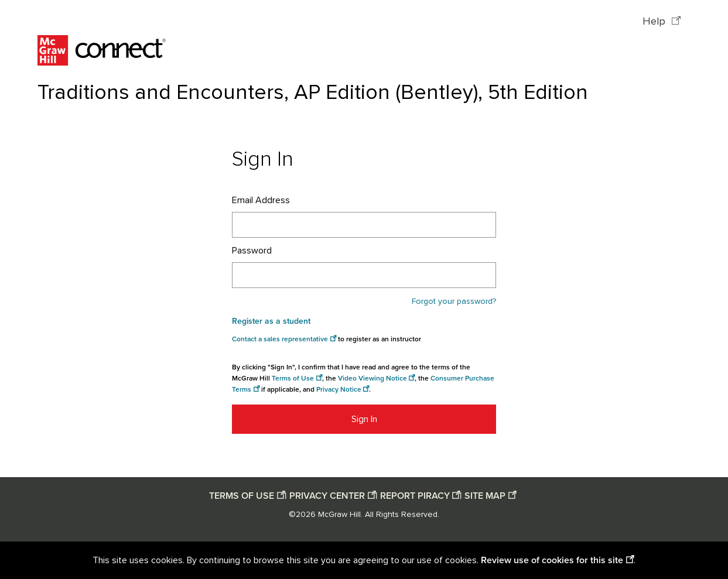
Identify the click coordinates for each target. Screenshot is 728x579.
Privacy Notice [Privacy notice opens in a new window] (339, 390)
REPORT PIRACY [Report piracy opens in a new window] (415, 496)
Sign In (364, 419)
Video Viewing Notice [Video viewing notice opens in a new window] (372, 378)
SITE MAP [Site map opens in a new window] (485, 496)
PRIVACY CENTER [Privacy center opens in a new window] (327, 496)
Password (252, 251)
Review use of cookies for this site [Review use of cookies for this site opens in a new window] (552, 560)
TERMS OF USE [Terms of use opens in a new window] (242, 496)
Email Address (261, 200)
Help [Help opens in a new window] (655, 22)
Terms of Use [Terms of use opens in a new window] (293, 378)
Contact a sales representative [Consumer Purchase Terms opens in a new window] (280, 339)
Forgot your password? (454, 302)
